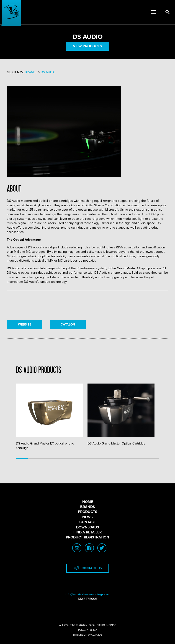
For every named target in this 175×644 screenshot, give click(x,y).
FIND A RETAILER (87, 532)
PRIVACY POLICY (88, 630)
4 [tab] (58, 459)
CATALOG (68, 325)
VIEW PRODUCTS (87, 46)
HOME (88, 502)
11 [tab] (141, 459)
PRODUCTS (88, 512)
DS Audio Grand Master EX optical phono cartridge (49, 417)
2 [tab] (34, 459)
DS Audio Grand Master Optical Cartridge (121, 415)
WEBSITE (25, 325)
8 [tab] (105, 459)
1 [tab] (22, 459)
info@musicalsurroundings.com (88, 594)
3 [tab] (46, 459)
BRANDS (88, 507)
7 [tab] (93, 459)
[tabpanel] (52, 417)
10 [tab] (129, 459)
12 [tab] (153, 459)
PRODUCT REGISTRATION (87, 537)
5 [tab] (69, 459)
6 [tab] (82, 459)
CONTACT (88, 522)
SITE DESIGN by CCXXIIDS (87, 635)
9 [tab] (117, 459)
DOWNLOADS (88, 527)
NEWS (87, 517)
